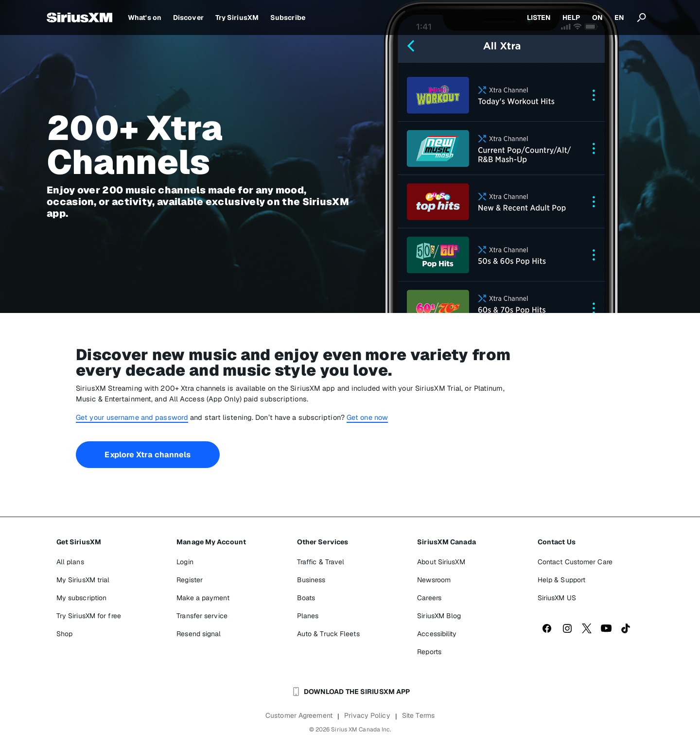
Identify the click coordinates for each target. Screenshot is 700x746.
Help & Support (561, 580)
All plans (70, 562)
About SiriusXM (441, 562)
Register (190, 580)
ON (597, 17)
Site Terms (418, 715)
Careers (429, 598)
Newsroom (434, 580)
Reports (429, 652)
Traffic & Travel (321, 562)
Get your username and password (132, 417)
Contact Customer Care (575, 562)
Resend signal (199, 634)
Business (311, 580)
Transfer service (202, 616)
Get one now (367, 417)
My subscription (82, 598)
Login (185, 562)
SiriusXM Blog (439, 616)
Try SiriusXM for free (89, 616)
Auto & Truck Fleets (328, 634)
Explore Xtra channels (148, 455)
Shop (64, 634)
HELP (571, 17)
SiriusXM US (557, 598)
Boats (306, 598)
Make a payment (203, 598)
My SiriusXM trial (83, 580)
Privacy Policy (367, 715)
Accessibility (437, 634)
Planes (308, 616)
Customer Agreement (299, 715)
